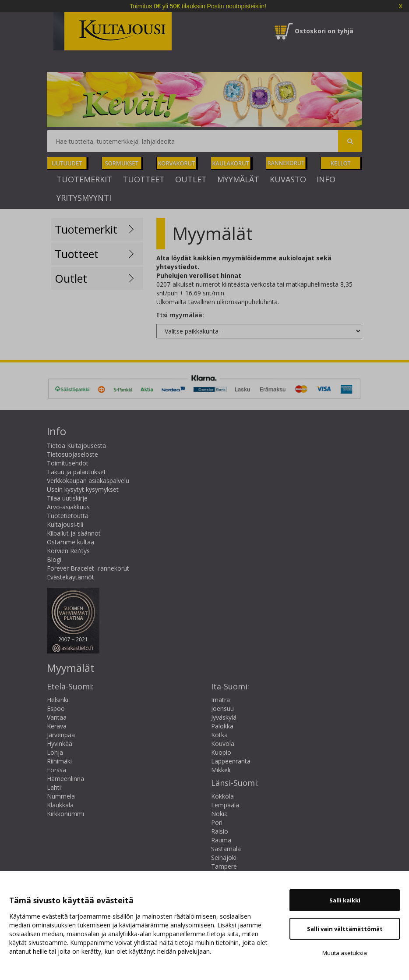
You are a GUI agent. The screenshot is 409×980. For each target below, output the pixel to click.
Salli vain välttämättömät (345, 929)
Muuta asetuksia (345, 953)
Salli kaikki (345, 900)
